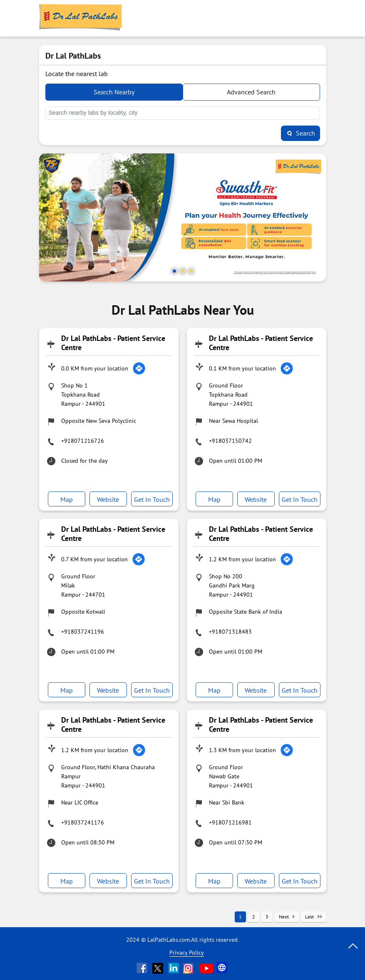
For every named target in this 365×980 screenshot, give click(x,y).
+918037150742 (230, 441)
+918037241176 (83, 822)
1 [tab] (174, 271)
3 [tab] (191, 271)
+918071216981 (230, 822)
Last (309, 917)
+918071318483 (230, 632)
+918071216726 (83, 441)
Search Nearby (114, 92)
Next (284, 917)
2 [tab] (183, 271)
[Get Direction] (139, 368)
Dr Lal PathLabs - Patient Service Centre (113, 343)
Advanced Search (251, 92)
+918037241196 (83, 632)
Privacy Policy (187, 953)
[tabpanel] (183, 218)
